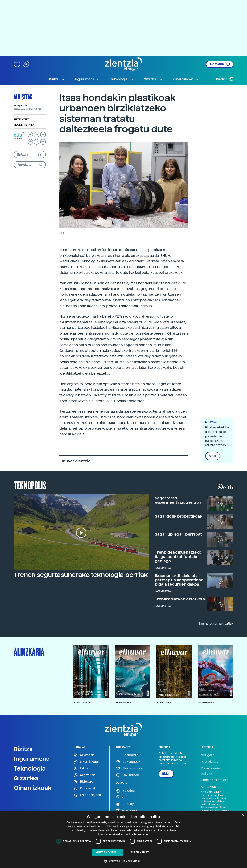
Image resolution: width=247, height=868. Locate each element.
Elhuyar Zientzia (23, 106)
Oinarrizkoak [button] (186, 79)
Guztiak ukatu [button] (141, 852)
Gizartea (26, 778)
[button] (17, 63)
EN (30, 142)
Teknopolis (30, 485)
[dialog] (123, 839)
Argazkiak (84, 775)
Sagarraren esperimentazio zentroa (178, 500)
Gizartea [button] (153, 79)
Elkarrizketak (87, 762)
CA (37, 142)
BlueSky (125, 804)
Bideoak (83, 782)
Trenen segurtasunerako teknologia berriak (81, 575)
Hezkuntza (127, 755)
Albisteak (23, 97)
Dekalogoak (128, 762)
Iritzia (81, 769)
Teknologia (30, 768)
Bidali (213, 456)
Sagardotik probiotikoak (179, 516)
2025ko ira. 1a (164, 703)
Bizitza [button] (57, 79)
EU (30, 135)
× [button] (243, 815)
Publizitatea (210, 762)
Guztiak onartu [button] (107, 852)
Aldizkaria (220, 64)
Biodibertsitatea (24, 125)
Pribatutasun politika (210, 771)
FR (43, 135)
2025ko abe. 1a (124, 703)
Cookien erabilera (215, 780)
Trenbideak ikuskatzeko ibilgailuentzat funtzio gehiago (178, 557)
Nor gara (207, 755)
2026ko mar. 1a (82, 703)
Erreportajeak (87, 795)
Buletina (225, 79)
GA (43, 142)
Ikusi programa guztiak (216, 624)
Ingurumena (32, 759)
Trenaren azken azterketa (180, 599)
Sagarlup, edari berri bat (178, 534)
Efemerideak (129, 769)
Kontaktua (208, 787)
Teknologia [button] (122, 79)
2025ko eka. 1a (207, 703)
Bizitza (23, 749)
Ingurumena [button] (88, 79)
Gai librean (128, 775)
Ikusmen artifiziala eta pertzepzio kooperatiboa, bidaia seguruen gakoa (180, 580)
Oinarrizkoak (33, 788)
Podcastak (85, 789)
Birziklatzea (21, 120)
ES (37, 135)
